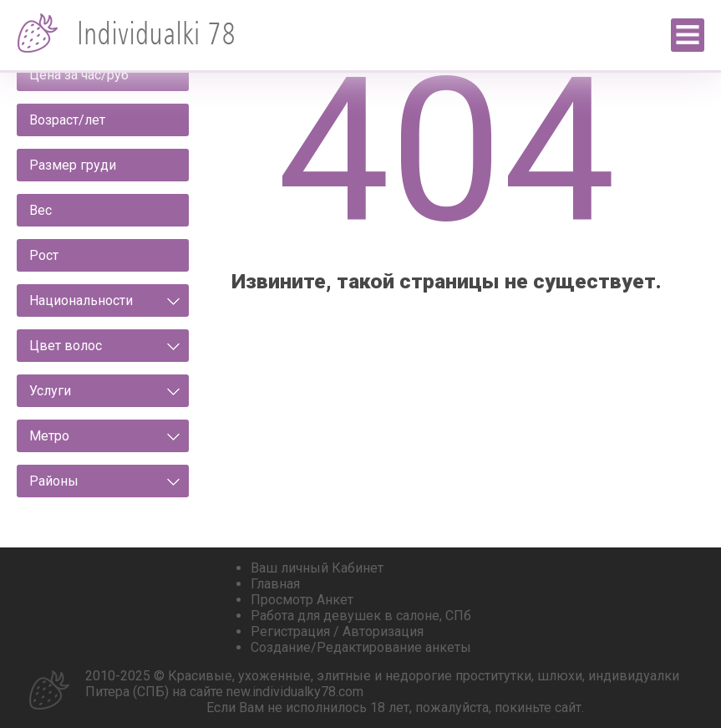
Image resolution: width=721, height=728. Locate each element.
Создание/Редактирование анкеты (361, 647)
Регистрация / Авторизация (337, 631)
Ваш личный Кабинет (317, 568)
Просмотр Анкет (302, 600)
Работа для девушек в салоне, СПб (361, 616)
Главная (275, 584)
